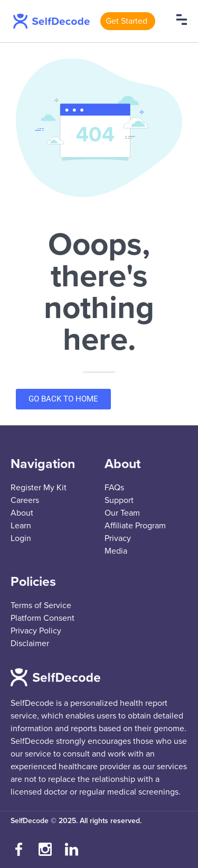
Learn (21, 526)
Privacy (118, 538)
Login (21, 538)
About (22, 513)
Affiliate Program (135, 526)
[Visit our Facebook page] (18, 850)
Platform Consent (43, 618)
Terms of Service (41, 605)
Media (116, 551)
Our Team (122, 513)
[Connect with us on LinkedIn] (71, 850)
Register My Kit (39, 488)
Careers (25, 500)
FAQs (114, 488)
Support (119, 500)
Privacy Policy (36, 631)
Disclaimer (30, 643)
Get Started (126, 21)
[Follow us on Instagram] (45, 850)
